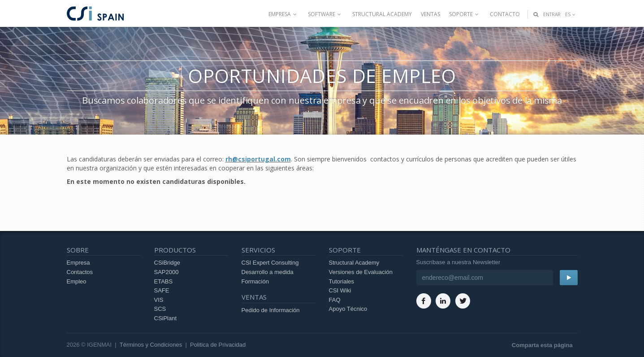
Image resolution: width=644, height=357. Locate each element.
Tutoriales (342, 281)
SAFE (162, 290)
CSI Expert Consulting (270, 263)
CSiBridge (167, 263)
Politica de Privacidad (218, 345)
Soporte (465, 14)
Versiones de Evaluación (361, 272)
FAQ (335, 300)
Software (326, 14)
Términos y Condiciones (151, 345)
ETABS (164, 281)
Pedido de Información (271, 310)
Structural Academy (382, 14)
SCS (160, 309)
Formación (255, 281)
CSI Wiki (340, 290)
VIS (159, 300)
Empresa (284, 14)
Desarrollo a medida (268, 272)
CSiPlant (166, 318)
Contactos (80, 272)
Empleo (77, 281)
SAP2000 (166, 272)
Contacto (505, 14)
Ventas (430, 14)
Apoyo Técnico (348, 309)
